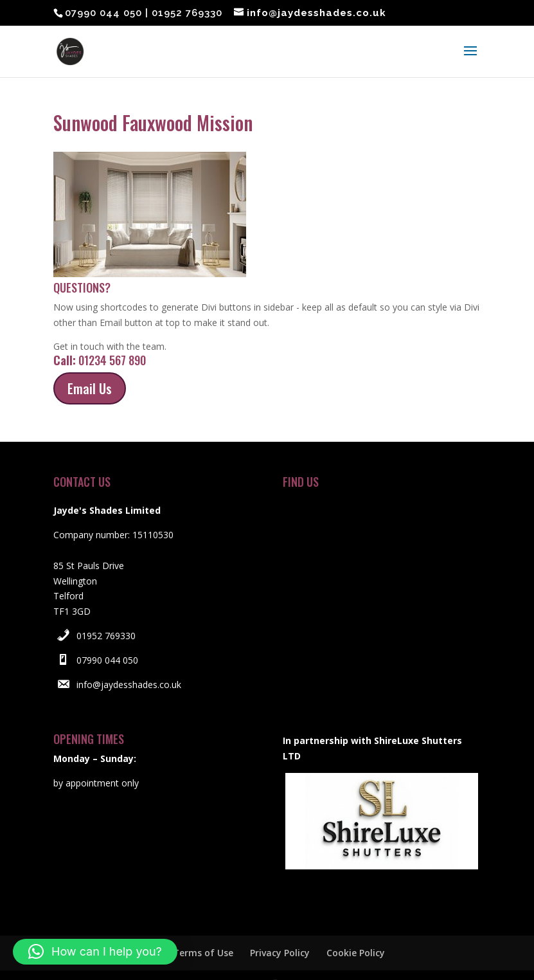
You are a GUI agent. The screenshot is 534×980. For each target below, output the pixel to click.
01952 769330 (106, 611)
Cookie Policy (356, 928)
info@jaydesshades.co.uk (129, 660)
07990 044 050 (107, 636)
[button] (95, 952)
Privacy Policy (280, 928)
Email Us (90, 364)
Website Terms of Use (184, 928)
